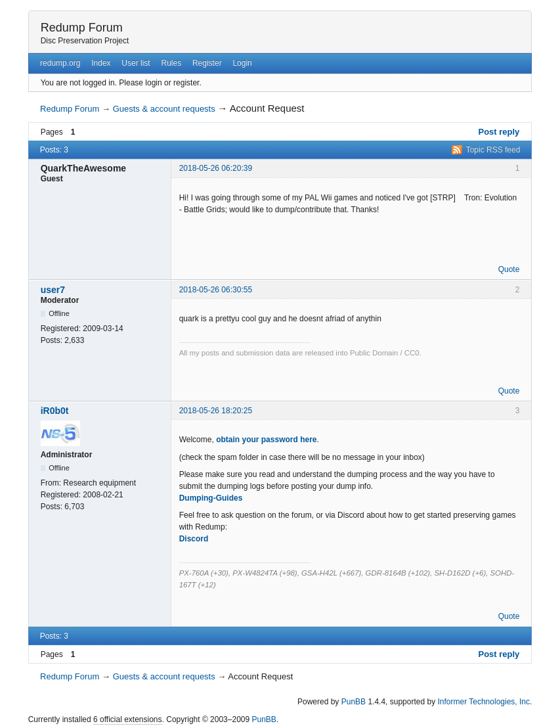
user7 (53, 290)
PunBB (354, 702)
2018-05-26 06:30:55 (216, 290)
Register (207, 63)
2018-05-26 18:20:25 (216, 411)
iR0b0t (55, 411)
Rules (171, 63)
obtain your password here (266, 440)
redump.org (60, 63)
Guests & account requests (164, 109)
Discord (194, 539)
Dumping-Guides (211, 498)
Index (101, 63)
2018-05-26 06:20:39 (216, 168)
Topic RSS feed (493, 150)
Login (242, 63)
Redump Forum (82, 28)
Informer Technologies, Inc (484, 702)
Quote (509, 269)
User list (136, 63)
